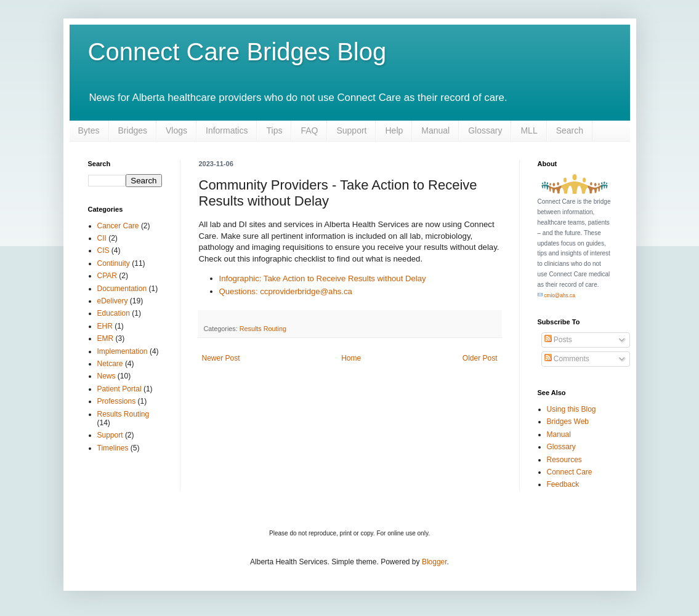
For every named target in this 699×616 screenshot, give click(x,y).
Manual (435, 130)
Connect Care (570, 472)
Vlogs (176, 130)
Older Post (480, 358)
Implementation (123, 351)
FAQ (309, 130)
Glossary (485, 130)
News (107, 376)
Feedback (563, 484)
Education (114, 313)
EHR (105, 326)
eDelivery (113, 301)
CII (102, 238)
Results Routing (263, 329)
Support (351, 130)
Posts (558, 340)
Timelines (113, 448)
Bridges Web (568, 422)
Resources (564, 460)
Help (394, 130)
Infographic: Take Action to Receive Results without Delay (323, 278)
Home (351, 358)
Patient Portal (119, 389)
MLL (529, 130)
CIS (103, 250)
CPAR (107, 276)
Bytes (89, 130)
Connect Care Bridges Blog (237, 52)
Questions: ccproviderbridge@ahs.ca (286, 291)
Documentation (122, 289)
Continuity (114, 263)
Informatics (227, 130)
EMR (106, 338)
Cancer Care (118, 226)
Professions (117, 401)
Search (570, 130)
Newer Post (221, 358)
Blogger (434, 562)
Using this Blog (572, 409)
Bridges (133, 130)
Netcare (110, 364)
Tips (274, 130)
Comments (567, 359)
